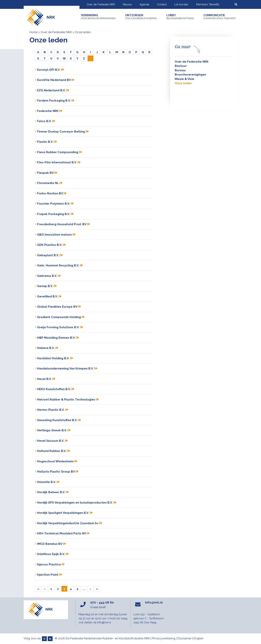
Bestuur (181, 66)
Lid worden (181, 4)
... (90, 59)
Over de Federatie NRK (101, 4)
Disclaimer (184, 638)
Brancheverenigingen (190, 75)
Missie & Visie (184, 79)
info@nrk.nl (154, 602)
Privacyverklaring (164, 638)
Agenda (144, 4)
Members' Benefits (208, 4)
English (199, 638)
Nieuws (127, 4)
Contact (162, 4)
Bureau (180, 70)
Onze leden (183, 83)
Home (33, 32)
